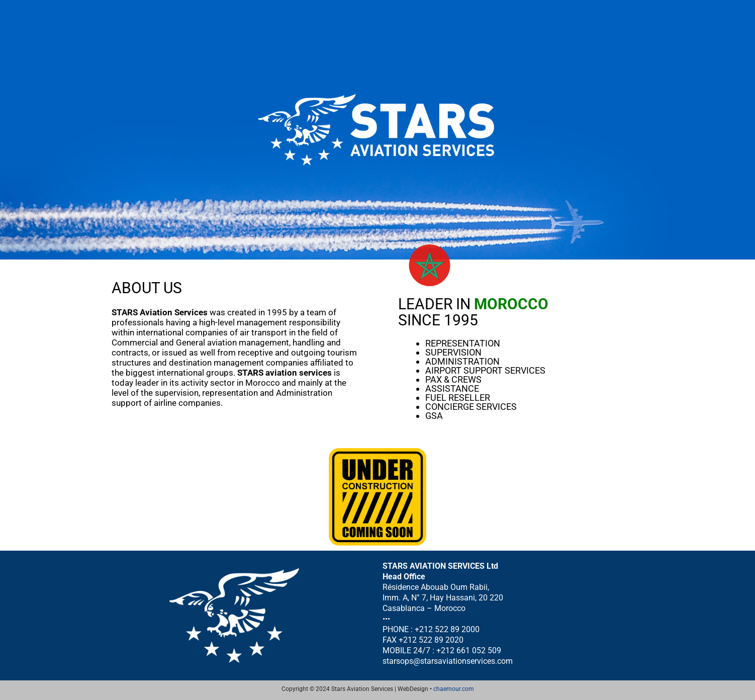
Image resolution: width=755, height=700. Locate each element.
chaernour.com (454, 689)
